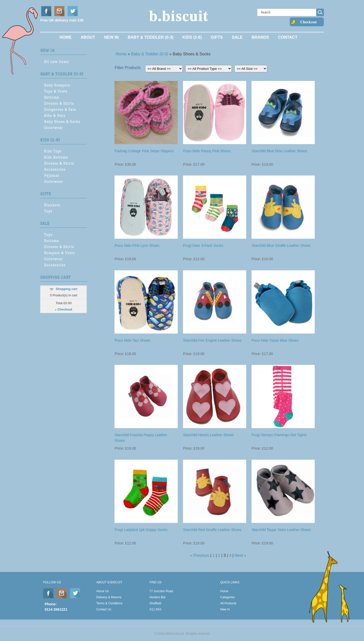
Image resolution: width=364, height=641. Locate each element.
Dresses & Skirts (59, 103)
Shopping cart (66, 289)
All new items (56, 62)
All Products (228, 603)
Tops (48, 235)
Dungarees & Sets (60, 109)
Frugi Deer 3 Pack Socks (203, 246)
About (88, 37)
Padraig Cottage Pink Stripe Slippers (144, 151)
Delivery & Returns (109, 597)
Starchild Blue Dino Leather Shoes (279, 151)
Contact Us (104, 609)
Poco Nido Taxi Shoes (132, 340)
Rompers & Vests (59, 253)
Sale (237, 37)
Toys (48, 211)
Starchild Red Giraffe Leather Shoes (212, 530)
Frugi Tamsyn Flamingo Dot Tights (279, 435)
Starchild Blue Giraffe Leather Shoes (281, 246)
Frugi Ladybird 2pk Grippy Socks (141, 530)
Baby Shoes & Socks (62, 121)
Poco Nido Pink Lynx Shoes (137, 246)
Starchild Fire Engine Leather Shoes (212, 340)
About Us (103, 591)
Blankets (52, 205)
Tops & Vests (56, 91)
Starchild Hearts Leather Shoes (208, 435)
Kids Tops (53, 151)
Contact (288, 37)
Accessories (55, 169)
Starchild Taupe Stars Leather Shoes (281, 530)
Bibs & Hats (55, 115)
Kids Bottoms (56, 157)
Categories (227, 597)
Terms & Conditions (109, 603)
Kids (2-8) (192, 37)
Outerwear (53, 128)
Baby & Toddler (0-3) (151, 37)
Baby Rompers (57, 85)
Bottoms (51, 97)
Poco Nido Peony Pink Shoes (207, 151)
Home (65, 37)
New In (111, 37)
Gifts (217, 37)
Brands (260, 37)
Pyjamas (52, 175)
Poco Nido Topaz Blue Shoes (275, 340)
